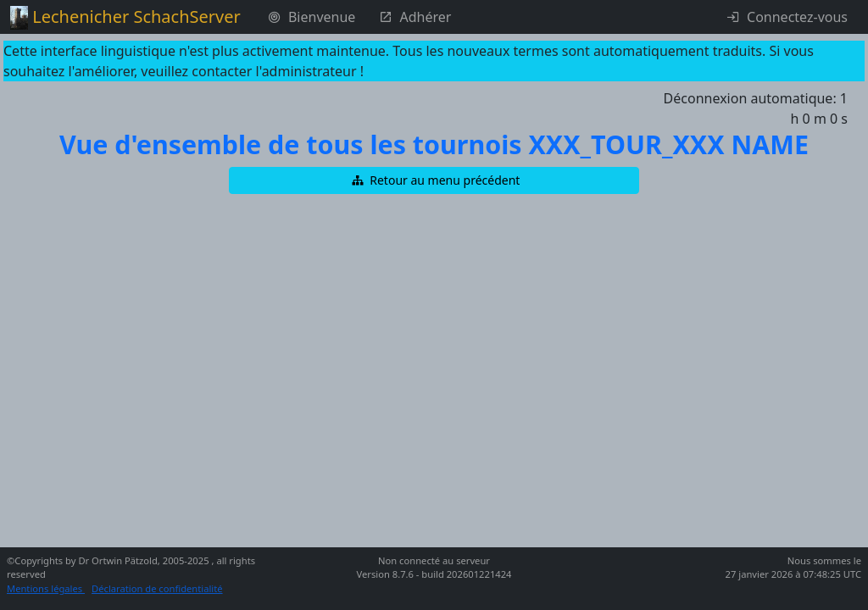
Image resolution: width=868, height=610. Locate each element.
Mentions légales (46, 588)
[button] (434, 180)
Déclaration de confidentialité (157, 588)
